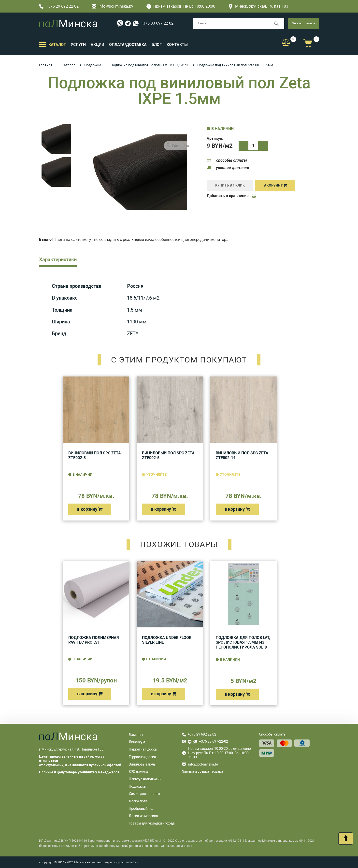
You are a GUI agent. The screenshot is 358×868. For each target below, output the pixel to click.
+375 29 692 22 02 (202, 734)
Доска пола (138, 801)
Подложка (93, 65)
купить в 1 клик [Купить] (230, 185)
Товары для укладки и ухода (152, 823)
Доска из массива (143, 816)
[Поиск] (279, 23)
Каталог (68, 65)
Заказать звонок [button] (304, 23)
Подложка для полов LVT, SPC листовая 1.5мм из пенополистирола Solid (243, 642)
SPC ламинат (139, 772)
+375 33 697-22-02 (157, 23)
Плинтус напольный (145, 779)
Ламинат (136, 735)
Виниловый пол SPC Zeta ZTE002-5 (168, 456)
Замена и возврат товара (203, 771)
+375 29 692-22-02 (59, 6)
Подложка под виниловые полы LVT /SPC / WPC (149, 65)
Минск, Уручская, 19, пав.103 (258, 6)
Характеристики (58, 260)
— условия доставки (228, 168)
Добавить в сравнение (232, 196)
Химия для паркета (144, 794)
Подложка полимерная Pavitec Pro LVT (94, 640)
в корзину (90, 509)
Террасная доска (142, 757)
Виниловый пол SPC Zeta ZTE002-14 (242, 456)
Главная (46, 65)
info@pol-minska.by (112, 6)
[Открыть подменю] (43, 44)
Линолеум (137, 742)
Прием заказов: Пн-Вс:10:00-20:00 (181, 6)
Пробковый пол (142, 809)
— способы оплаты (227, 160)
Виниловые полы (143, 764)
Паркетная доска (143, 749)
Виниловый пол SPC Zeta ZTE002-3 (95, 456)
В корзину (275, 185)
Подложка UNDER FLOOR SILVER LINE (167, 640)
